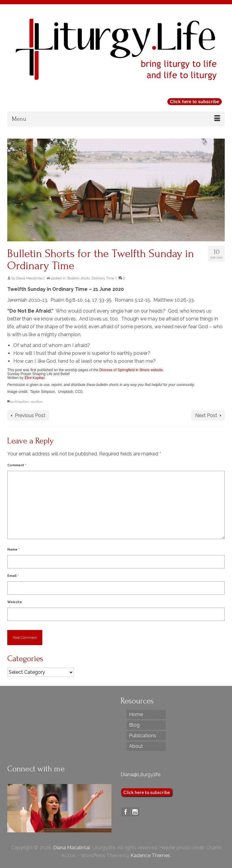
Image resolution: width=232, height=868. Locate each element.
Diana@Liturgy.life (140, 775)
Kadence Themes (150, 855)
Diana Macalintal (29, 278)
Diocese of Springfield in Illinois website (131, 370)
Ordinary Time (103, 278)
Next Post (206, 415)
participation (20, 402)
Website (15, 602)
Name (13, 550)
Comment (17, 465)
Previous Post (30, 415)
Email (13, 576)
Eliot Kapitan (35, 378)
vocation (37, 402)
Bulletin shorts (79, 278)
